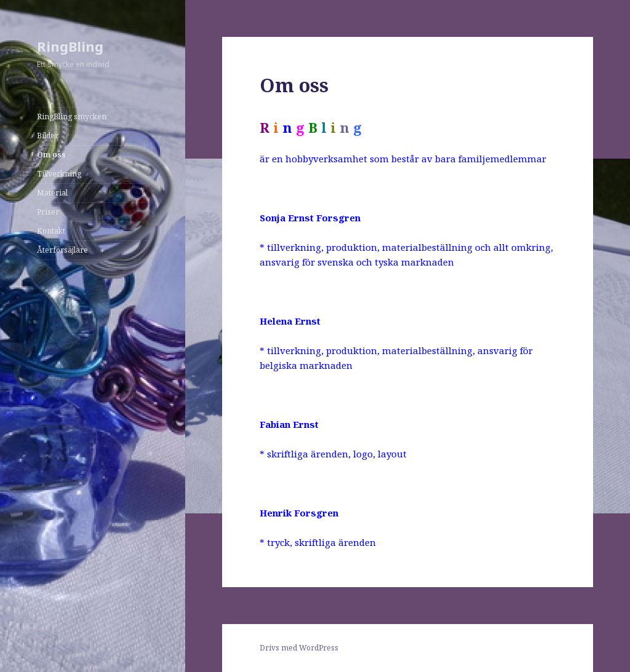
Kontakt (51, 231)
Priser (48, 212)
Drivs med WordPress (299, 648)
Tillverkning (59, 174)
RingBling (70, 46)
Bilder (48, 136)
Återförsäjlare (62, 250)
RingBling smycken (72, 117)
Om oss (51, 155)
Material (52, 193)
